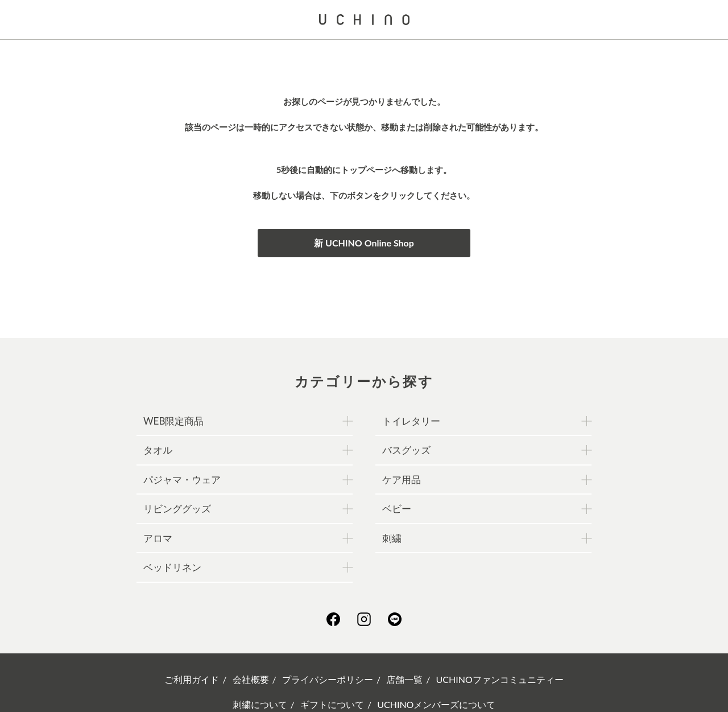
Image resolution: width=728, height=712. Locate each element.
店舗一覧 (404, 679)
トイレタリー (411, 421)
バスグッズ (406, 450)
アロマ (158, 538)
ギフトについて (332, 704)
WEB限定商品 (173, 421)
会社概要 (251, 679)
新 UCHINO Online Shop (364, 243)
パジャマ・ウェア (182, 480)
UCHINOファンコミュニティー (500, 679)
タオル (158, 450)
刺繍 (392, 538)
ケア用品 (402, 480)
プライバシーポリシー (328, 679)
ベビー (397, 509)
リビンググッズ (177, 509)
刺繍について (260, 704)
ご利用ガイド (192, 679)
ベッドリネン (172, 567)
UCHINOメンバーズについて (436, 704)
